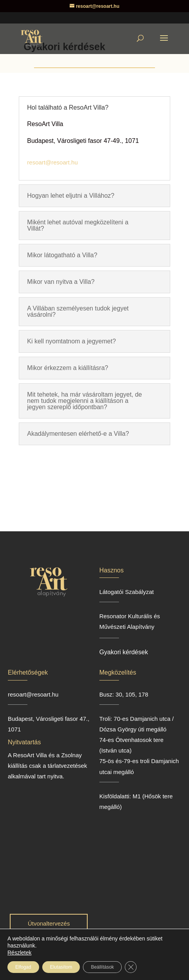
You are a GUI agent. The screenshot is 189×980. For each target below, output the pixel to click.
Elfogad (23, 967)
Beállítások (102, 967)
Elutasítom (61, 967)
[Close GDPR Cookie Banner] (131, 967)
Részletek (19, 953)
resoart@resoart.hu (52, 162)
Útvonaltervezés (49, 923)
